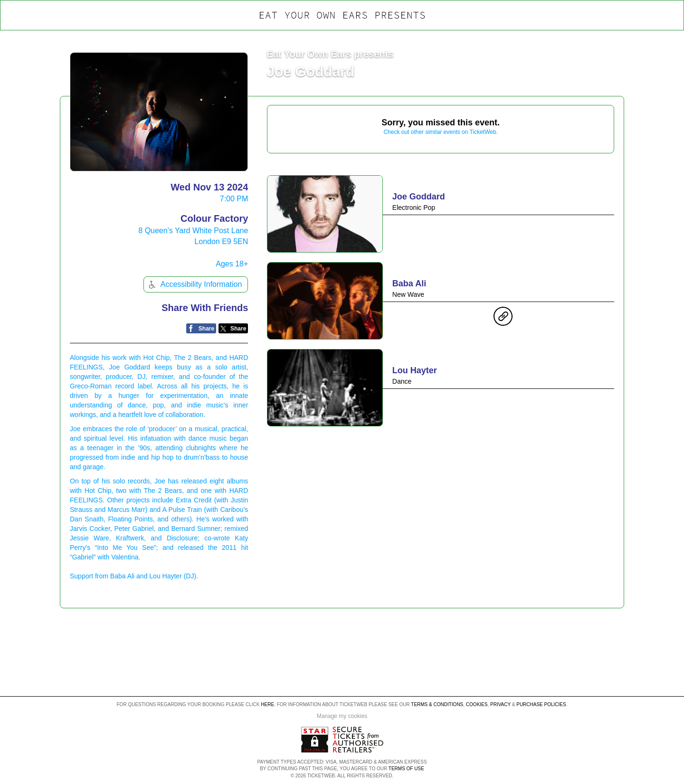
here (267, 704)
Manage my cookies (342, 716)
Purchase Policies (541, 704)
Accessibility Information (194, 285)
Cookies (477, 704)
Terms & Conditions (437, 704)
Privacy (500, 704)
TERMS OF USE (406, 769)
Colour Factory (214, 218)
